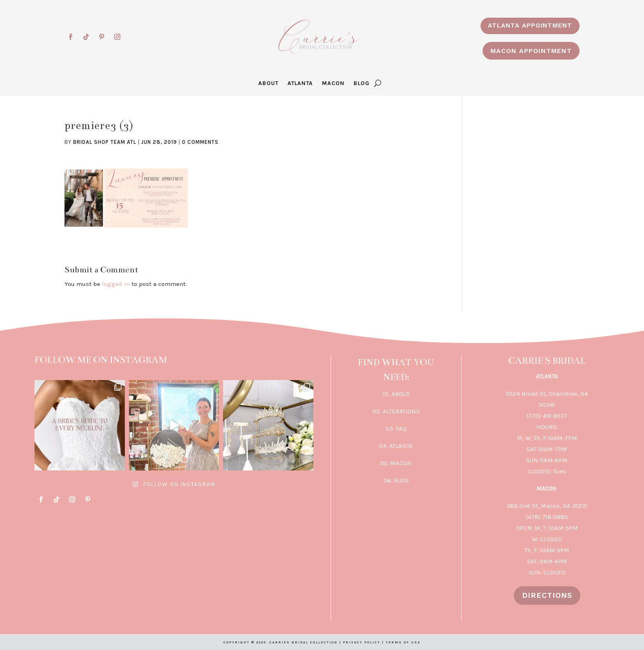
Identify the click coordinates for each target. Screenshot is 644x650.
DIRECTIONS (547, 595)
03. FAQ (396, 429)
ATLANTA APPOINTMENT (530, 25)
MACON (333, 84)
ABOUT (268, 84)
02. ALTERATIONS (396, 411)
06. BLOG (396, 480)
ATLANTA (300, 84)
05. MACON (396, 463)
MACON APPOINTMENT (531, 51)
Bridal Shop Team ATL (105, 142)
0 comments (200, 142)
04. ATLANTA (396, 446)
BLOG (362, 84)
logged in (116, 284)
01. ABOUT (396, 394)
